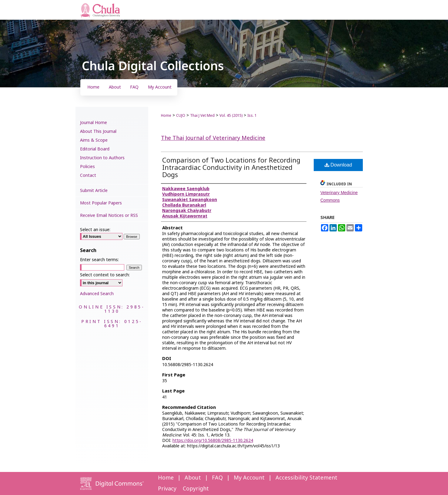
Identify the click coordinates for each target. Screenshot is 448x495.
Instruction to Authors (102, 158)
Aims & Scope (94, 140)
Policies (87, 167)
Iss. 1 (252, 116)
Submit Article (94, 191)
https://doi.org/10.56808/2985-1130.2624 (213, 441)
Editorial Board (95, 149)
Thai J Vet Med (202, 116)
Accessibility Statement (306, 478)
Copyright (196, 489)
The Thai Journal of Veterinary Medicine (213, 138)
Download (338, 165)
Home (166, 116)
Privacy (167, 489)
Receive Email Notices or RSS (109, 216)
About (193, 478)
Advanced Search (97, 294)
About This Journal (98, 131)
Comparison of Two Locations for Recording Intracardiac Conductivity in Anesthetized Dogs (231, 168)
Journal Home (94, 123)
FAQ (217, 478)
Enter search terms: (99, 260)
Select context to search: (105, 275)
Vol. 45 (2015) (231, 116)
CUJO (181, 116)
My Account (249, 478)
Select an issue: (95, 230)
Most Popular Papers (101, 203)
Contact (88, 175)
